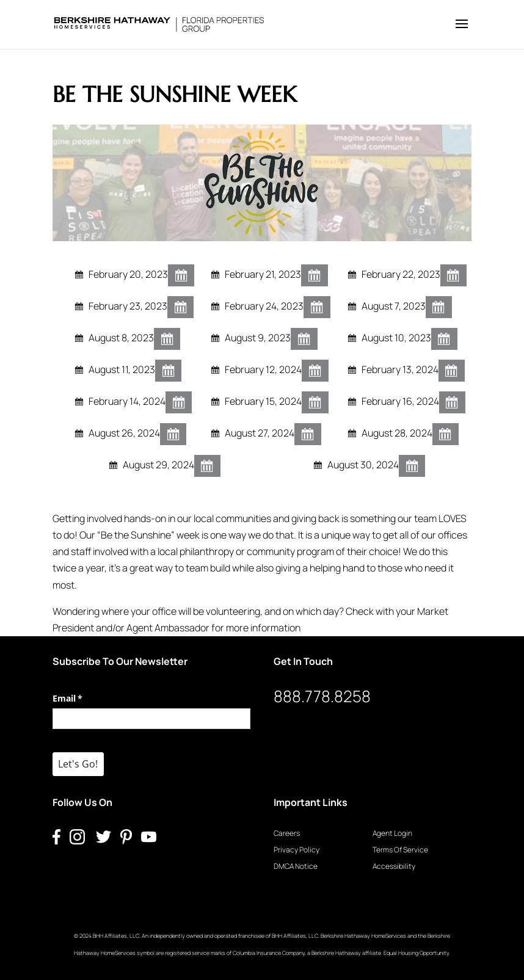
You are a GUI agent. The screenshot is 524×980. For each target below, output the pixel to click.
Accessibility (394, 866)
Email (85, 699)
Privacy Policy (297, 850)
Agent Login (392, 833)
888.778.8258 (322, 696)
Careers (287, 833)
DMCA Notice (296, 866)
